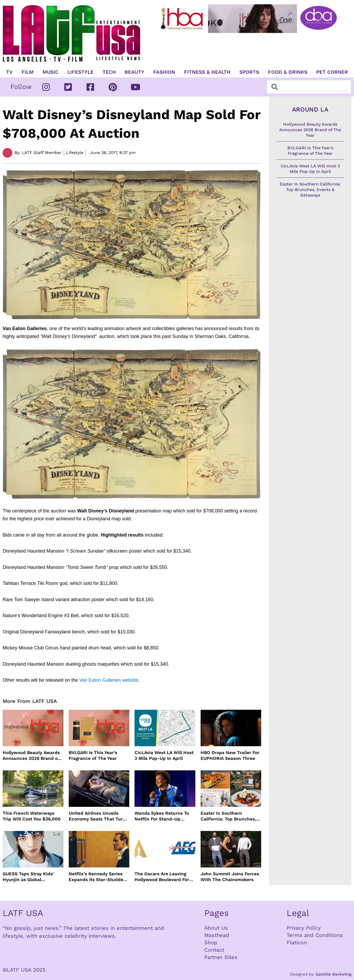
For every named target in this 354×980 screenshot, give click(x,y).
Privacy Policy (304, 928)
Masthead (217, 935)
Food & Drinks (288, 72)
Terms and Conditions (315, 935)
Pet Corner (332, 72)
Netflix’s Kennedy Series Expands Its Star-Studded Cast (97, 877)
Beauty (134, 72)
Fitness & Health (207, 72)
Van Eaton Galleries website (109, 680)
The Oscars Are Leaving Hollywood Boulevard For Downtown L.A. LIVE (162, 877)
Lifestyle (81, 72)
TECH (109, 72)
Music (50, 72)
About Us (216, 928)
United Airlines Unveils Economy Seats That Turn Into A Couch (97, 816)
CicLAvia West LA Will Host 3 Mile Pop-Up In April (164, 755)
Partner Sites (221, 957)
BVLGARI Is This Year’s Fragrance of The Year (93, 755)
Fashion (164, 72)
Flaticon (297, 942)
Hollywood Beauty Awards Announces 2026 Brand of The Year (31, 756)
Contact (214, 950)
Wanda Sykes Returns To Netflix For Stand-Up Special (162, 816)
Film (28, 72)
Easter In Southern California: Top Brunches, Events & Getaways (228, 816)
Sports (249, 72)
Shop (211, 942)
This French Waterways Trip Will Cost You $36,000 (32, 816)
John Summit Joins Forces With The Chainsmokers (230, 877)
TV (9, 72)
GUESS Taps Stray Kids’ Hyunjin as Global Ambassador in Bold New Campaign (30, 877)
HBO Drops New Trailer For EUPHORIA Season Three (230, 755)
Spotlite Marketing (334, 974)
